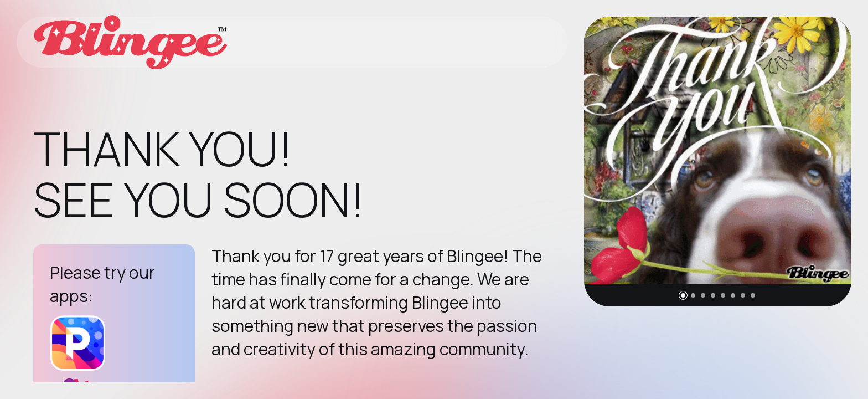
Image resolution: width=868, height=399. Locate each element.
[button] (683, 295)
